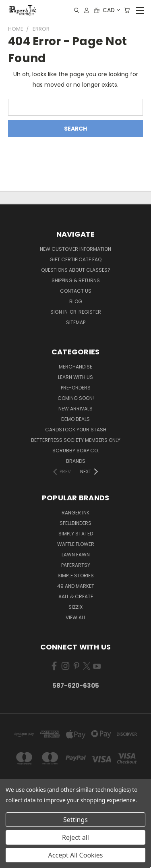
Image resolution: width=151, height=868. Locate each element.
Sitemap (76, 322)
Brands (76, 461)
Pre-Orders (76, 388)
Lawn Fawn (76, 555)
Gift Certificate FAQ (75, 259)
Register (90, 312)
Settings (75, 820)
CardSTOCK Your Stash (76, 430)
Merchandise (75, 367)
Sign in (60, 312)
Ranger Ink (75, 513)
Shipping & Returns (76, 280)
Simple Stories (76, 576)
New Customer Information (75, 249)
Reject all (75, 837)
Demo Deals (75, 419)
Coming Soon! (76, 398)
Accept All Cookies (76, 855)
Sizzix (75, 607)
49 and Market (76, 586)
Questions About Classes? (76, 270)
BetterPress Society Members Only (76, 440)
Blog (76, 301)
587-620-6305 (76, 686)
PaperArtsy (76, 565)
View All (76, 617)
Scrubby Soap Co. (76, 451)
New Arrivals (75, 409)
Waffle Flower (76, 544)
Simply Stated (76, 534)
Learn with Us (75, 377)
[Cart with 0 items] (127, 10)
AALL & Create (76, 596)
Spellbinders (75, 523)
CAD (111, 10)
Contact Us (76, 291)
